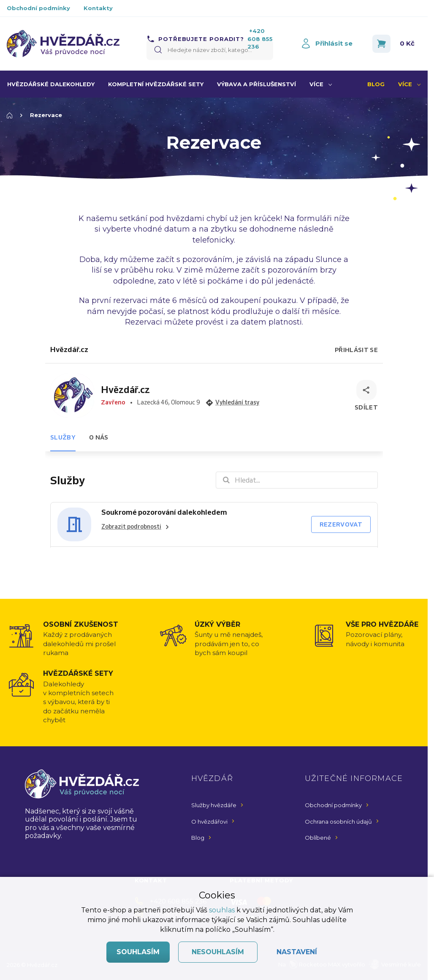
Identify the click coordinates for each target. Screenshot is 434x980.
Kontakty (98, 8)
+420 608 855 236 (260, 39)
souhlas (222, 910)
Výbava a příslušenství (256, 84)
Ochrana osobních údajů (338, 822)
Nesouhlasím (218, 952)
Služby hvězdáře (214, 805)
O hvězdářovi (209, 822)
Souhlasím (138, 952)
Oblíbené (318, 838)
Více (316, 84)
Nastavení (297, 952)
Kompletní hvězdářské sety (156, 84)
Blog (376, 84)
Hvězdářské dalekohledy (51, 84)
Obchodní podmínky (38, 8)
